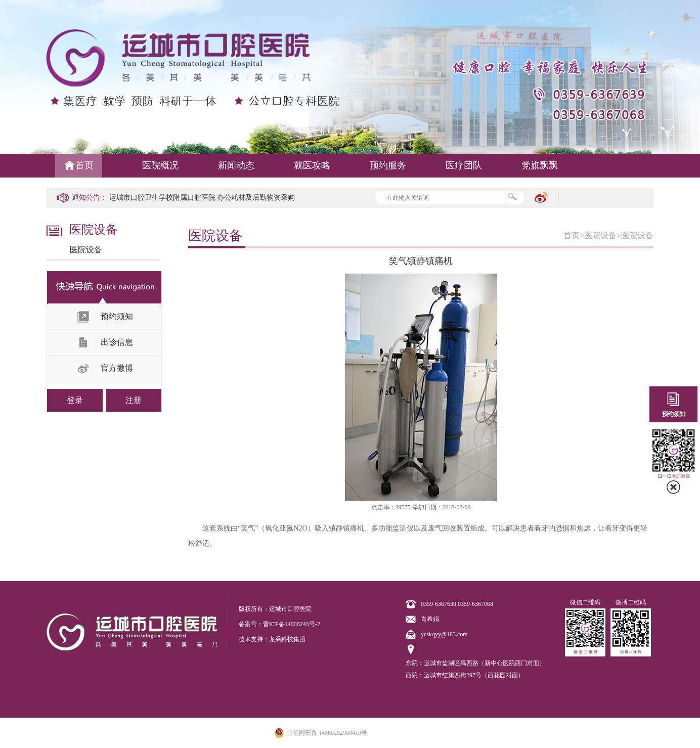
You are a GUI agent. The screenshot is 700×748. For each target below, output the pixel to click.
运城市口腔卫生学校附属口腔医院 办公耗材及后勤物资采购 (202, 197)
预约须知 (117, 316)
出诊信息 (117, 342)
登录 (75, 400)
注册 (134, 400)
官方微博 (117, 368)
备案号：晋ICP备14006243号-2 (279, 624)
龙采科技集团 (287, 639)
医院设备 (86, 250)
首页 (84, 165)
